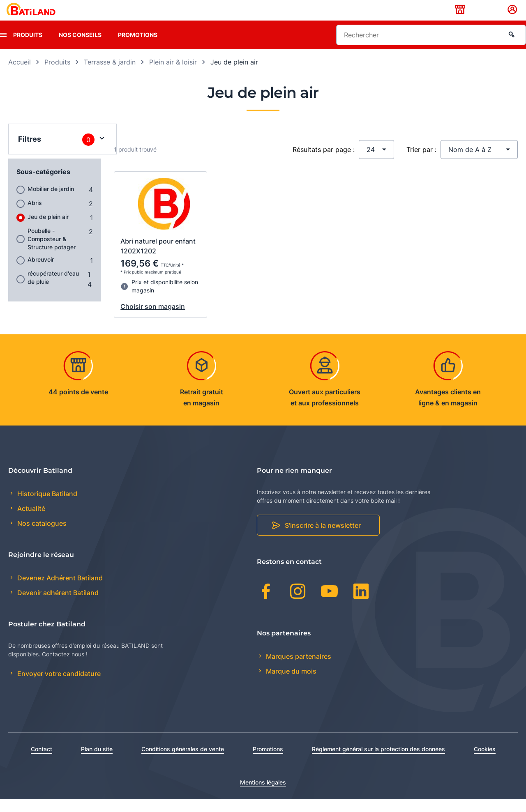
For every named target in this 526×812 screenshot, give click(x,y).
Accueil (20, 75)
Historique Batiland (46, 506)
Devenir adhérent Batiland (57, 606)
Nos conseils (80, 47)
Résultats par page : (324, 162)
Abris (35, 215)
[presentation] (3, 48)
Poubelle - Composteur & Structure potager (52, 252)
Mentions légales (263, 795)
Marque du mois (290, 684)
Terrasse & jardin (110, 75)
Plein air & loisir (173, 75)
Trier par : (421, 162)
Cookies (485, 762)
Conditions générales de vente (183, 762)
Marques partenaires (298, 669)
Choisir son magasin (153, 319)
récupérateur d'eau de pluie (53, 290)
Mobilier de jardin (51, 201)
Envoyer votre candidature (58, 687)
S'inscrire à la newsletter (323, 538)
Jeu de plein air (48, 229)
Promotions (138, 47)
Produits (28, 47)
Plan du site (97, 762)
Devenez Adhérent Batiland (59, 591)
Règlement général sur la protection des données (378, 762)
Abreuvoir (41, 272)
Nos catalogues (41, 536)
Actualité (30, 522)
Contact (42, 762)
